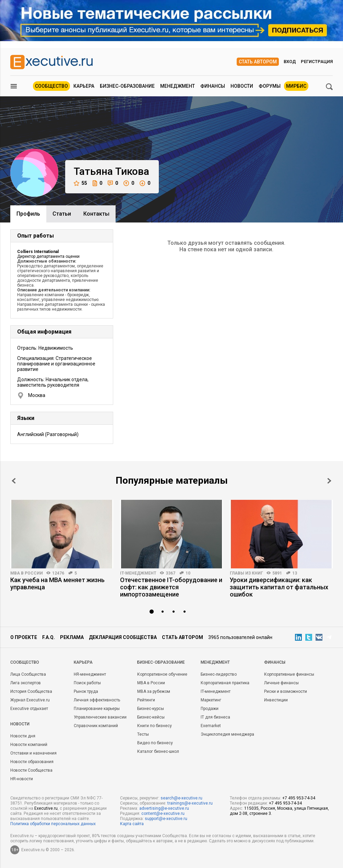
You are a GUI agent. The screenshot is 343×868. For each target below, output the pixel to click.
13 (295, 573)
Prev (14, 481)
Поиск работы (87, 683)
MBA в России (27, 573)
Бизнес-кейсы (151, 717)
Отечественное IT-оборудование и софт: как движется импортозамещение (171, 587)
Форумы (270, 86)
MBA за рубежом (154, 691)
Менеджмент (178, 86)
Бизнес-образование (127, 86)
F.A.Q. (49, 637)
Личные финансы (281, 683)
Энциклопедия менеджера (227, 734)
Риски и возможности (286, 691)
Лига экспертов (26, 683)
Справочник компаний (96, 726)
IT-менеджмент (138, 573)
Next (329, 481)
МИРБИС (296, 86)
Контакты (96, 214)
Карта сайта (132, 824)
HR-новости (22, 779)
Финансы (213, 86)
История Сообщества (31, 691)
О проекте (24, 637)
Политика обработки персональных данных (53, 824)
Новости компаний (29, 745)
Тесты (143, 734)
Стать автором (258, 62)
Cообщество (25, 662)
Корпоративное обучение (162, 674)
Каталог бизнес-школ (158, 751)
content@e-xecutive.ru (163, 813)
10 (188, 573)
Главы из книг (246, 573)
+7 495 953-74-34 (299, 798)
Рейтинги (146, 700)
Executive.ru (46, 808)
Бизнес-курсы (151, 709)
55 (80, 183)
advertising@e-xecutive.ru (164, 808)
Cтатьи (62, 214)
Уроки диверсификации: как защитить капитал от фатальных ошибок (279, 587)
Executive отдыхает (29, 709)
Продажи (210, 709)
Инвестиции (276, 700)
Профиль (28, 214)
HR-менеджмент (90, 674)
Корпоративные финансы (289, 674)
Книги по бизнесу (155, 726)
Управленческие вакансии (100, 717)
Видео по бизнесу (155, 743)
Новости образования (32, 762)
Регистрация (317, 62)
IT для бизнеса (215, 717)
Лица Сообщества (28, 674)
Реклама (72, 637)
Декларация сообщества (123, 637)
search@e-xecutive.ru (181, 798)
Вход (290, 62)
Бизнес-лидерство (219, 674)
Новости (242, 86)
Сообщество (51, 86)
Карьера (84, 86)
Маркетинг (211, 700)
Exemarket (211, 726)
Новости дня (23, 736)
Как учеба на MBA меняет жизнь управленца (57, 583)
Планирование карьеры (97, 709)
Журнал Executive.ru (30, 700)
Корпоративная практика (225, 683)
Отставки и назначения (33, 753)
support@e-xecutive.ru (166, 819)
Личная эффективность (97, 700)
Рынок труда (86, 691)
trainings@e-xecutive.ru (190, 803)
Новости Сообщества (31, 770)
